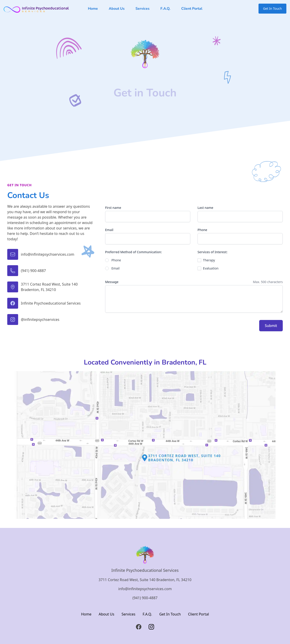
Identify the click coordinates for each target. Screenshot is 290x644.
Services (143, 9)
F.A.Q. (165, 9)
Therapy (209, 260)
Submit (271, 326)
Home (93, 9)
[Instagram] (151, 627)
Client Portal (192, 9)
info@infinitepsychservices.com (145, 589)
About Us (117, 9)
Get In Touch (272, 8)
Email (109, 230)
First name (113, 208)
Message (112, 282)
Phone (202, 230)
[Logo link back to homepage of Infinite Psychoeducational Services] (36, 9)
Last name (205, 208)
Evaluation (211, 268)
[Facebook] (139, 627)
